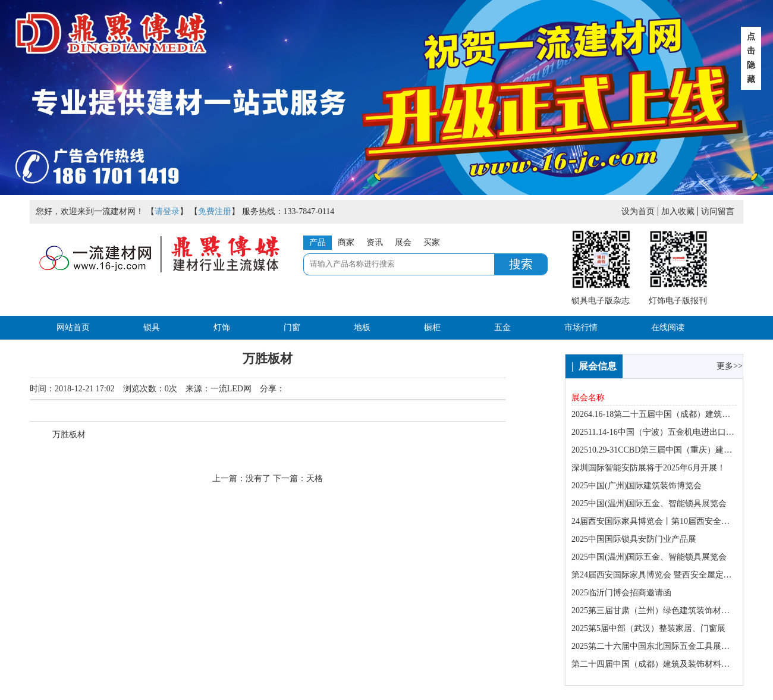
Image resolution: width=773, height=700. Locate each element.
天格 (315, 478)
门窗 (292, 327)
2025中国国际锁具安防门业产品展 (634, 539)
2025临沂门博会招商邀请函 (621, 593)
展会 (403, 242)
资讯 (375, 242)
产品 (318, 242)
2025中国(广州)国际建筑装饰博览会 (637, 486)
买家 (432, 242)
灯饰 (222, 327)
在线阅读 (668, 327)
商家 (346, 242)
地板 (362, 327)
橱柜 (432, 327)
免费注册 (215, 211)
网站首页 (73, 327)
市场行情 (581, 327)
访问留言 (718, 211)
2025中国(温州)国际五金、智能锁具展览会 (649, 503)
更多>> (730, 366)
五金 (502, 327)
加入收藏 (678, 211)
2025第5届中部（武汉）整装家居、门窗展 (648, 628)
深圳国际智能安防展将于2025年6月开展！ (648, 468)
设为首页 (638, 211)
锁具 (152, 327)
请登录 (167, 211)
